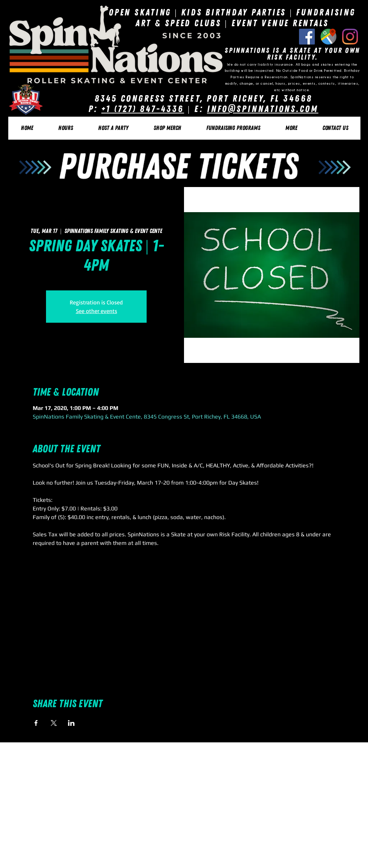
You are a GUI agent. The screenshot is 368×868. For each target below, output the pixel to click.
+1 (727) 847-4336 (143, 109)
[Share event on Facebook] (36, 723)
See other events (96, 311)
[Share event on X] (54, 723)
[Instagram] (350, 37)
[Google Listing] (328, 37)
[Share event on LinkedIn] (71, 723)
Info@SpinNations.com (263, 109)
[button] (65, 128)
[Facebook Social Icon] (307, 37)
